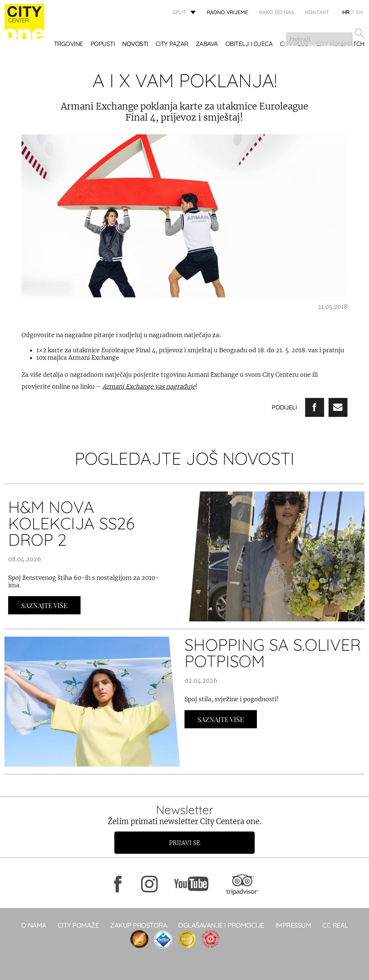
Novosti (135, 44)
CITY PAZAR (172, 44)
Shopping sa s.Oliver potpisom (273, 653)
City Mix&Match (340, 44)
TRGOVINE (68, 44)
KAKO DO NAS (277, 13)
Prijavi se (184, 843)
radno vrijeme (227, 13)
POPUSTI (103, 44)
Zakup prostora (138, 925)
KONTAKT (317, 13)
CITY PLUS (294, 44)
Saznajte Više (44, 605)
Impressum (293, 925)
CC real (335, 925)
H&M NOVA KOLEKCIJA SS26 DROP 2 (71, 523)
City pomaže (78, 925)
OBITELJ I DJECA (249, 44)
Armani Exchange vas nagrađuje (149, 386)
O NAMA (34, 925)
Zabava (207, 44)
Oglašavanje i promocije (221, 925)
